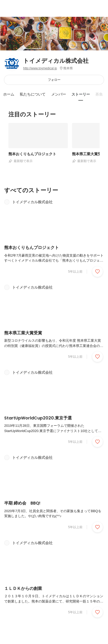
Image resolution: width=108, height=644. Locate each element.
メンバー (59, 94)
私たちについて (33, 94)
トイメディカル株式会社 (56, 61)
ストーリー (81, 94)
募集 (99, 94)
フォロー (54, 80)
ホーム (9, 94)
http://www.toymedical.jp (40, 68)
